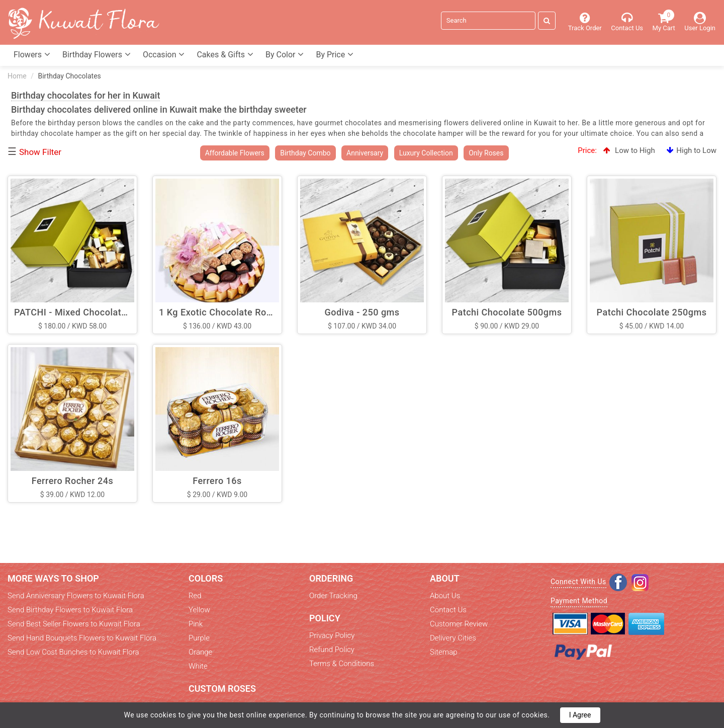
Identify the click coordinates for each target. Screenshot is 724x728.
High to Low (692, 150)
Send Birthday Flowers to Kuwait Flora (70, 610)
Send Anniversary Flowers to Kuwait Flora (76, 596)
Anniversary (365, 153)
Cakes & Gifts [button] (225, 55)
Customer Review (459, 624)
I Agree (580, 715)
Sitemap (444, 652)
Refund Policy (332, 650)
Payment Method (579, 601)
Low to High (629, 150)
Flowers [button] (32, 55)
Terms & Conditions (342, 664)
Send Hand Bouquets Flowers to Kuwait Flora (82, 638)
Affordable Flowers (235, 153)
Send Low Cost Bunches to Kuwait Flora (73, 652)
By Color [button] (285, 55)
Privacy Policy (332, 635)
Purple (199, 638)
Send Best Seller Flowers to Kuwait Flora (74, 624)
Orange (200, 652)
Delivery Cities (453, 638)
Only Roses (486, 153)
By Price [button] (335, 55)
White (198, 666)
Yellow (199, 610)
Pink (196, 624)
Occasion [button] (164, 55)
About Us (445, 596)
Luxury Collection (426, 153)
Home (17, 76)
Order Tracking (333, 596)
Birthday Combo (305, 153)
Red (195, 596)
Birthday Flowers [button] (97, 55)
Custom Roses (222, 689)
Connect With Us (578, 582)
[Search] (488, 21)
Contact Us (448, 610)
